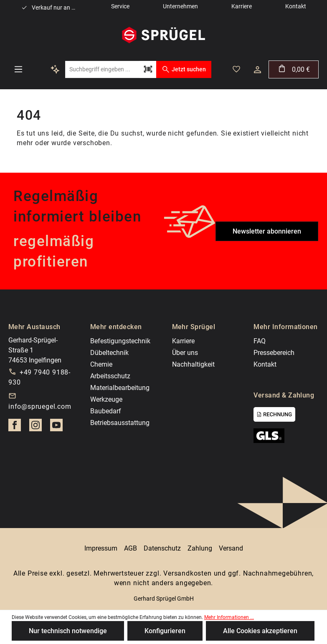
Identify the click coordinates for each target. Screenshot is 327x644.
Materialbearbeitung (120, 388)
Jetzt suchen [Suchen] (184, 69)
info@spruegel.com (40, 406)
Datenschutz (162, 548)
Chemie (101, 364)
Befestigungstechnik (120, 341)
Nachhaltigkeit (193, 364)
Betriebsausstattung (120, 423)
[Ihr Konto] (257, 70)
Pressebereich (274, 353)
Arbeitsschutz (110, 376)
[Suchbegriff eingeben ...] (102, 69)
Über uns (185, 353)
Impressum (101, 548)
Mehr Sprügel (194, 327)
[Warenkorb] (294, 69)
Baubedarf (106, 411)
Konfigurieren (165, 631)
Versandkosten (187, 573)
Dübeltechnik (109, 353)
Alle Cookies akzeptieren (260, 631)
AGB (131, 548)
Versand (231, 548)
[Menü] (18, 69)
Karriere (183, 341)
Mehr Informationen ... (229, 617)
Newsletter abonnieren (267, 231)
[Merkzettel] (236, 69)
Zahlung (200, 548)
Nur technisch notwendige (68, 631)
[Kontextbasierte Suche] (55, 69)
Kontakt (265, 364)
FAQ (260, 341)
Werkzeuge (106, 399)
